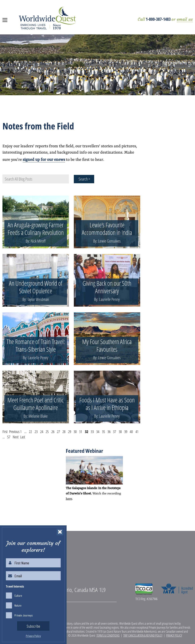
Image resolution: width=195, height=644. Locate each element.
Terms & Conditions (108, 635)
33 (92, 432)
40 (131, 432)
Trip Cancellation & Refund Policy (143, 635)
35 (103, 432)
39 (126, 432)
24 (42, 432)
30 (75, 432)
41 (137, 432)
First (5, 432)
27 (58, 432)
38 (120, 432)
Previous (14, 432)
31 (81, 432)
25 (47, 432)
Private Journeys (24, 615)
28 (64, 432)
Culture (18, 595)
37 (115, 432)
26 (53, 432)
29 (70, 432)
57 (9, 437)
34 (98, 432)
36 (109, 432)
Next (16, 437)
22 (30, 432)
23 (36, 432)
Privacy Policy (174, 635)
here (69, 499)
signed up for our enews (44, 160)
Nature (18, 605)
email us (185, 19)
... (25, 432)
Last (23, 437)
